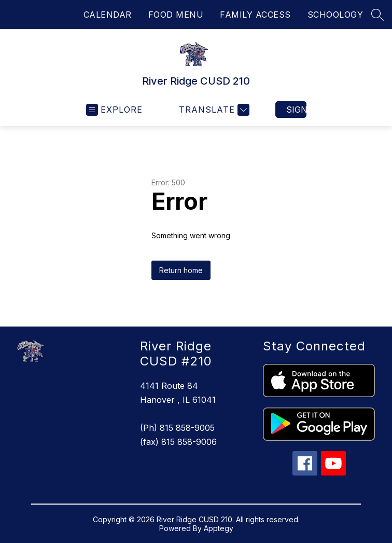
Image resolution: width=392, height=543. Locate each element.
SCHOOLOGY (335, 15)
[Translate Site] (213, 110)
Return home (181, 270)
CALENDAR (108, 15)
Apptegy (219, 528)
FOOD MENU (176, 15)
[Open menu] (114, 110)
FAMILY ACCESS (255, 15)
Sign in (296, 110)
